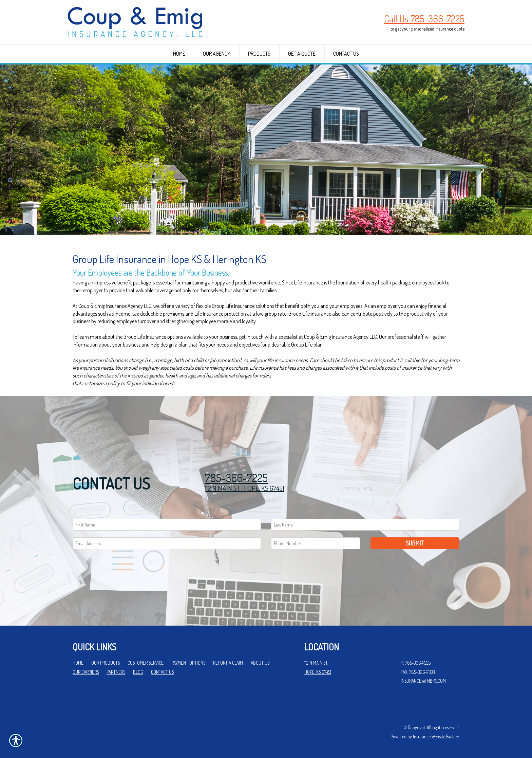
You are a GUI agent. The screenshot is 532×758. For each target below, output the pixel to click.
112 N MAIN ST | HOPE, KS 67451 (244, 488)
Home (78, 663)
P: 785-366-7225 (416, 663)
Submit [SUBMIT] (415, 543)
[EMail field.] (167, 543)
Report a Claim (228, 663)
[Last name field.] (365, 525)
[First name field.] (167, 525)
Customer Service (146, 663)
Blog (138, 672)
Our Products (106, 663)
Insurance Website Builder (436, 736)
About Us (260, 663)
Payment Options (188, 663)
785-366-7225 (236, 478)
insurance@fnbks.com (423, 681)
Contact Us (162, 672)
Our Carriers (86, 672)
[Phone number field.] (316, 543)
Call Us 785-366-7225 (424, 19)
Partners (116, 672)
